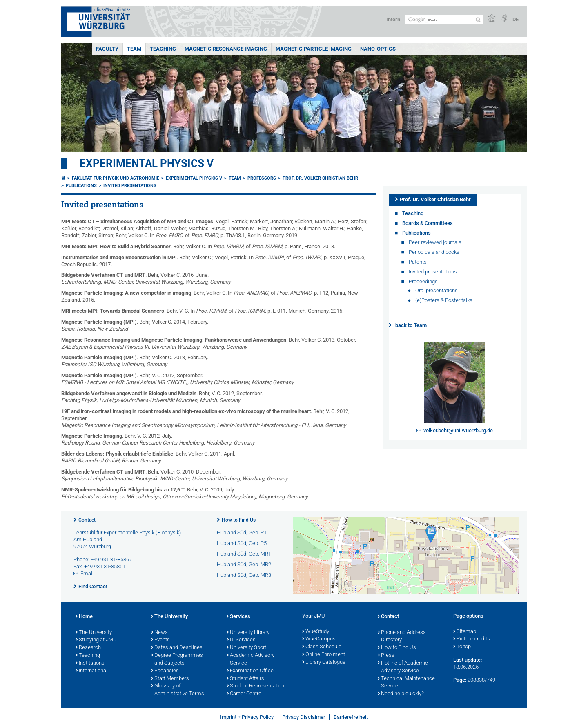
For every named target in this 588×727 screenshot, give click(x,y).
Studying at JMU (96, 640)
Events (160, 640)
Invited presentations (130, 186)
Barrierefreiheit (351, 717)
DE (516, 19)
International (91, 671)
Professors (262, 178)
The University (94, 633)
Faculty (107, 49)
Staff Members (170, 679)
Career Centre (244, 694)
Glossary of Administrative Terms (178, 690)
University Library (248, 633)
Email (87, 573)
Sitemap (465, 632)
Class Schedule (322, 647)
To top (462, 647)
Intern (393, 19)
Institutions (90, 663)
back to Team (411, 325)
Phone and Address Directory (402, 637)
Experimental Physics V (147, 163)
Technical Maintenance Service (406, 683)
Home (84, 617)
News (159, 633)
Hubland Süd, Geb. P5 (242, 543)
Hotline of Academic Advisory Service (403, 667)
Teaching (163, 49)
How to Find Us (239, 520)
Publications (81, 186)
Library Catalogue (324, 663)
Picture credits (472, 639)
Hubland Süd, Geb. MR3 (244, 575)
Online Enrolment (324, 655)
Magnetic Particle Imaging (314, 49)
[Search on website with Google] (444, 20)
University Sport (246, 648)
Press (386, 656)
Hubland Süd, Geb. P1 (242, 532)
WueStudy (316, 632)
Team (134, 49)
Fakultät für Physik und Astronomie (116, 178)
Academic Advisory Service (251, 659)
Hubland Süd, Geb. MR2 (244, 564)
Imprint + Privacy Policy (247, 717)
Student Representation (255, 686)
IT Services (241, 640)
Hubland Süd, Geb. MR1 (244, 554)
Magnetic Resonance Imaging (226, 49)
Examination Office (250, 671)
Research (88, 648)
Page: (460, 680)
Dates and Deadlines (177, 648)
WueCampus (319, 639)
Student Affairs (245, 679)
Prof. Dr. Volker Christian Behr (320, 178)
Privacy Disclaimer (304, 717)
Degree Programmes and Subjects (177, 659)
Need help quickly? (401, 694)
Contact (87, 520)
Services (238, 617)
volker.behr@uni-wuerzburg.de (458, 430)
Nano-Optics (378, 49)
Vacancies (165, 671)
